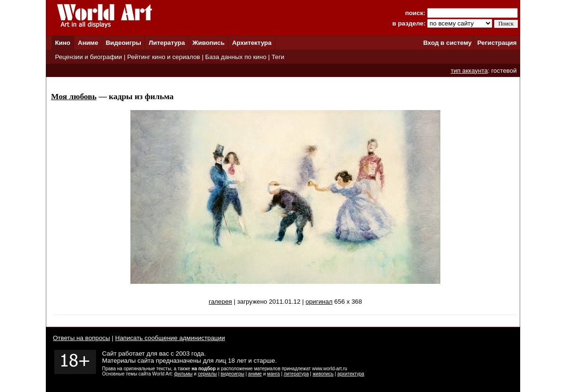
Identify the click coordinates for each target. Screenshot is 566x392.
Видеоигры (124, 43)
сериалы (207, 374)
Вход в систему (447, 43)
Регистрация (497, 43)
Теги (278, 57)
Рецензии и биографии (88, 57)
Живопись (208, 43)
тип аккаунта (469, 71)
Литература (167, 43)
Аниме (88, 43)
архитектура (351, 374)
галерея (220, 302)
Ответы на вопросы (81, 338)
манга (273, 374)
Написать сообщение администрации (170, 338)
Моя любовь (74, 97)
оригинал (319, 302)
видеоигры (232, 374)
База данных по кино (236, 57)
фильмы (184, 374)
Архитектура (252, 43)
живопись (323, 374)
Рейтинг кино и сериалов (163, 57)
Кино (63, 43)
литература (296, 374)
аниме (255, 374)
